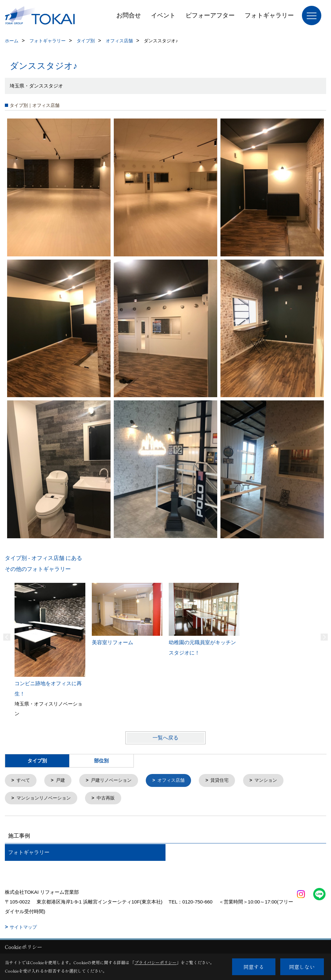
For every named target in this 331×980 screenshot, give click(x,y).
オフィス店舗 (177, 781)
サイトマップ (23, 928)
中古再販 (111, 799)
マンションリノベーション (46, 799)
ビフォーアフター (210, 15)
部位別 (101, 761)
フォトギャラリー (269, 15)
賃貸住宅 (228, 781)
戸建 (62, 781)
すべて (24, 781)
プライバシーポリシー (155, 962)
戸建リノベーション (115, 781)
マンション (276, 781)
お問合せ (129, 15)
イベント (163, 15)
